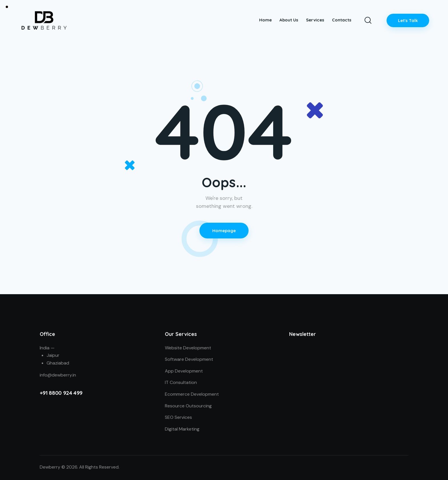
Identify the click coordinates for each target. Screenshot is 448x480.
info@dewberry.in (58, 375)
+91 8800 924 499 (61, 393)
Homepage (224, 231)
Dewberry (50, 467)
